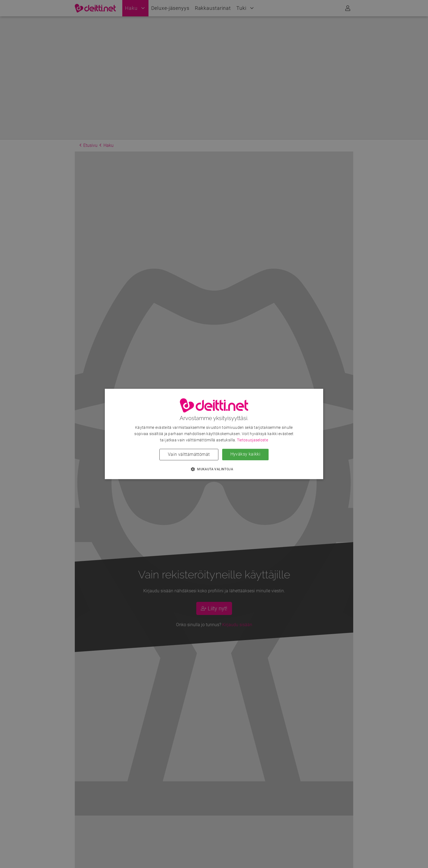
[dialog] (214, 434)
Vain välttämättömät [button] (189, 455)
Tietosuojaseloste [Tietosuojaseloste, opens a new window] (252, 440)
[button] (214, 469)
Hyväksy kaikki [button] (246, 454)
